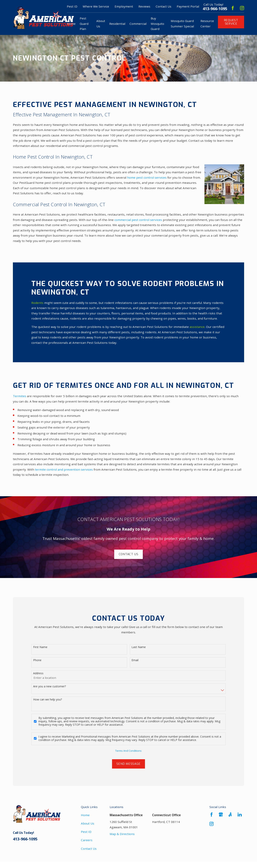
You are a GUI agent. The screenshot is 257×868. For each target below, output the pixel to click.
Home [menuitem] (71, 24)
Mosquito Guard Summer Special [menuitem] (182, 24)
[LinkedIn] (240, 815)
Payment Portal (188, 6)
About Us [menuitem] (101, 24)
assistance (197, 327)
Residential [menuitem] (117, 24)
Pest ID (86, 832)
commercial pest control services (138, 220)
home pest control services (147, 177)
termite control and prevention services (64, 469)
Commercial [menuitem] (138, 24)
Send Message (128, 765)
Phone (37, 661)
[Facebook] (233, 8)
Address (38, 675)
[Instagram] (242, 8)
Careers (87, 840)
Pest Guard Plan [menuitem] (84, 24)
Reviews (144, 6)
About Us (88, 823)
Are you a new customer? (49, 688)
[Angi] (230, 815)
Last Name (139, 648)
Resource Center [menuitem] (207, 24)
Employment (124, 6)
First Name (40, 648)
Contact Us (164, 6)
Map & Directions (122, 834)
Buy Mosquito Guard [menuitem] (157, 24)
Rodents (37, 303)
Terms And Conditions (128, 752)
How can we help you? (47, 701)
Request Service (231, 22)
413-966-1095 (215, 9)
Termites (20, 396)
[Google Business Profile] (221, 815)
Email (135, 661)
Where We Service (96, 6)
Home (85, 815)
